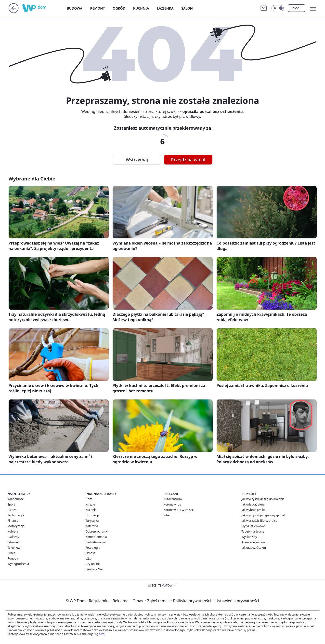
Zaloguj (296, 8)
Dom (89, 499)
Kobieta (13, 531)
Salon (187, 8)
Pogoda (13, 558)
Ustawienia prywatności (236, 601)
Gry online (93, 564)
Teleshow (14, 548)
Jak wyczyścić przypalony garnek (264, 515)
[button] (313, 8)
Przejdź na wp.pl (188, 160)
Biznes (12, 510)
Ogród (119, 8)
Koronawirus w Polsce (179, 510)
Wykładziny (249, 537)
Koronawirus (172, 504)
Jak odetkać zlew (253, 504)
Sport (11, 504)
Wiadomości (16, 499)
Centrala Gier (95, 569)
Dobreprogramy (97, 531)
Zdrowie (13, 542)
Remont (98, 8)
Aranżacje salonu (253, 542)
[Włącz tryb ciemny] (278, 8)
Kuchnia (141, 8)
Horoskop (92, 515)
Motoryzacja (16, 526)
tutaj (102, 634)
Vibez (167, 515)
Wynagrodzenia (18, 564)
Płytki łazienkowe (253, 526)
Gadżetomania (96, 542)
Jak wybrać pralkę (254, 510)
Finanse (13, 521)
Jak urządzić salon (254, 548)
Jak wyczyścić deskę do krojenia (263, 499)
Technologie (16, 515)
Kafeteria (92, 526)
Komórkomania (96, 537)
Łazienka (165, 8)
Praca (11, 553)
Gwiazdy (13, 537)
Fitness (90, 553)
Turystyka (92, 521)
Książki (90, 504)
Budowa (75, 8)
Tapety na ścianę (253, 531)
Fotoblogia (93, 548)
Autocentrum (173, 499)
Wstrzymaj (137, 160)
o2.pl (89, 558)
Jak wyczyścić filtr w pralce (260, 521)
